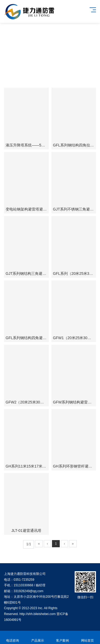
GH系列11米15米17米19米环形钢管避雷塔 (41, 466)
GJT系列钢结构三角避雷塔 (28, 273)
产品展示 (38, 637)
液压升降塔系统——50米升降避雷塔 (36, 145)
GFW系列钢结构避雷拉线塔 (76, 402)
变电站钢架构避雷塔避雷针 (28, 209)
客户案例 (63, 637)
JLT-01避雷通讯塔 (26, 531)
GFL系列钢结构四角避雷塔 (28, 338)
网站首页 (87, 637)
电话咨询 (13, 637)
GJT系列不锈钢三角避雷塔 (75, 209)
